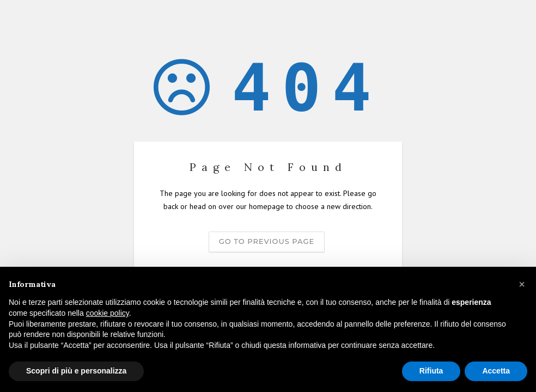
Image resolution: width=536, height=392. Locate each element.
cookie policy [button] (108, 313)
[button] (522, 284)
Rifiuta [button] (431, 371)
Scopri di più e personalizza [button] (76, 371)
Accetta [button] (496, 371)
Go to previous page (267, 241)
